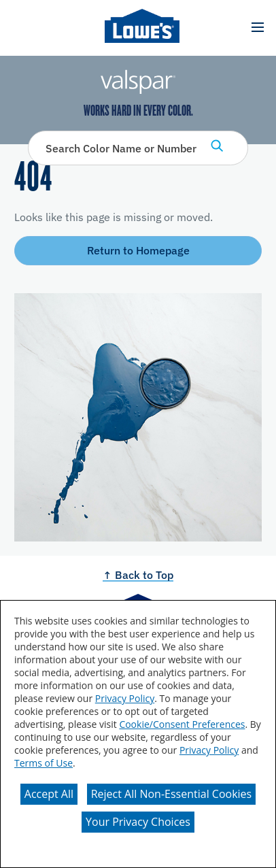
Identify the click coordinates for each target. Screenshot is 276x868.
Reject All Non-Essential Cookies (172, 794)
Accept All (49, 794)
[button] (257, 28)
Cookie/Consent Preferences (182, 724)
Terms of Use (44, 763)
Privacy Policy (125, 698)
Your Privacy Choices (138, 822)
